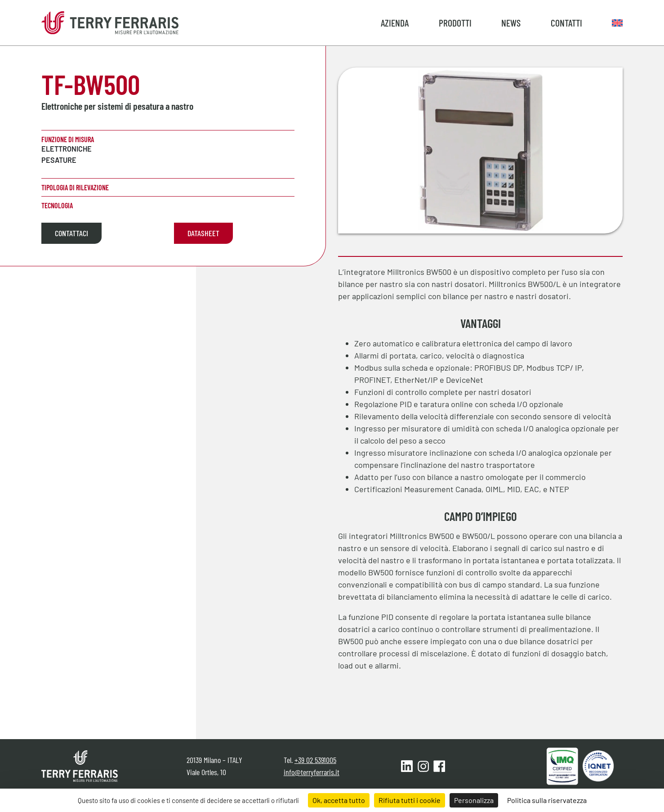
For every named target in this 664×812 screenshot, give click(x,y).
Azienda (395, 22)
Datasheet (203, 233)
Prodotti (455, 22)
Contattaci (71, 233)
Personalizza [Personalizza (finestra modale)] (474, 800)
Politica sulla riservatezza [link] (547, 800)
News (511, 22)
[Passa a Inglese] (617, 22)
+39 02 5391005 (315, 760)
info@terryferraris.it (312, 772)
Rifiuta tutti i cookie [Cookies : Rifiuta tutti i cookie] (410, 800)
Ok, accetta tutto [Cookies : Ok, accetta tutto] (339, 800)
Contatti (566, 22)
